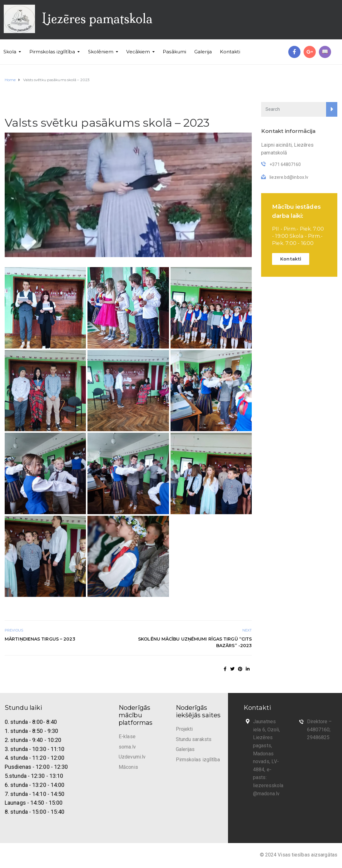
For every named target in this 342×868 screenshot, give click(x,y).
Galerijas (185, 749)
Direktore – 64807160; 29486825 (320, 729)
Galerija (203, 52)
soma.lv (127, 747)
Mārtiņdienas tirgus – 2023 (40, 639)
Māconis (128, 767)
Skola (10, 52)
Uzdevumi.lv (132, 757)
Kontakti (230, 52)
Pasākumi (174, 52)
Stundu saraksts (194, 739)
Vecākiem (138, 52)
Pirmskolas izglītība (52, 52)
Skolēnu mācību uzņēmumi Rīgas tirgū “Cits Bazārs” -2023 (195, 642)
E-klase (127, 736)
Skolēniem (101, 52)
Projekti (184, 729)
